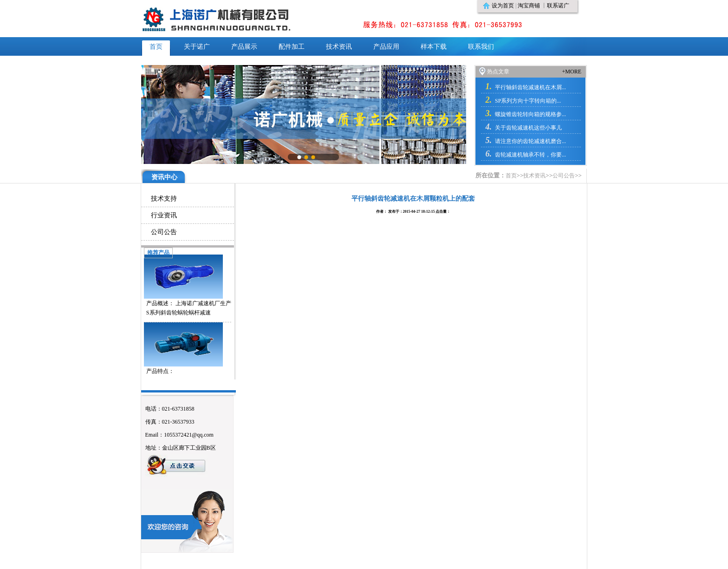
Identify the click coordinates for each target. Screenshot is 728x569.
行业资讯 (164, 215)
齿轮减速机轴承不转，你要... (530, 155)
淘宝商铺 (529, 6)
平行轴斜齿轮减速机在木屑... (530, 87)
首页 (511, 176)
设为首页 (503, 6)
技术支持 (164, 199)
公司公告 (564, 176)
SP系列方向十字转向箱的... (528, 101)
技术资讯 (534, 176)
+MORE (572, 72)
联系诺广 (558, 6)
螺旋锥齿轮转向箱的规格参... (530, 114)
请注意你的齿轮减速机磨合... (530, 141)
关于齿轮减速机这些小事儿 (528, 128)
